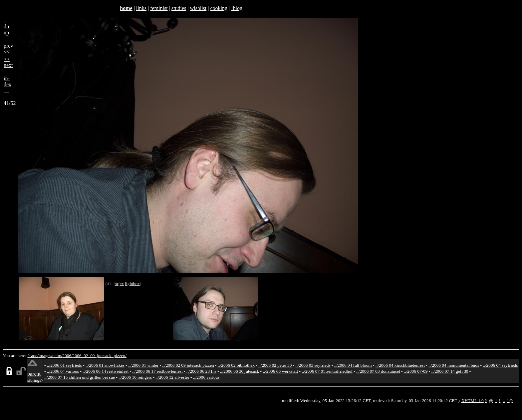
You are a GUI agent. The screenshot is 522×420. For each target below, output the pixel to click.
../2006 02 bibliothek (236, 365)
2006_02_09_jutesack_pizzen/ (100, 356)
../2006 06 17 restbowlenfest (157, 371)
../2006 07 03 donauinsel (378, 371)
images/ (45, 356)
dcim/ (57, 356)
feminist (159, 8)
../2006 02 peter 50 (275, 365)
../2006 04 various (63, 371)
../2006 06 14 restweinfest (106, 371)
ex (122, 284)
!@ (510, 401)
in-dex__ (7, 84)
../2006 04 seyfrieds (500, 365)
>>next (8, 62)
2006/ (67, 356)
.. (504, 401)
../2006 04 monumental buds (454, 365)
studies (179, 8)
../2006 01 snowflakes (105, 365)
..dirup (7, 26)
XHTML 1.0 (473, 401)
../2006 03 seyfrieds (313, 365)
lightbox (132, 284)
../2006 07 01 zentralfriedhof (327, 371)
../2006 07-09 (416, 371)
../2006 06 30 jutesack (240, 371)
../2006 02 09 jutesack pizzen (188, 365)
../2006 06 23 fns (201, 371)
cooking (219, 8)
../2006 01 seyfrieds (64, 365)
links (141, 8)
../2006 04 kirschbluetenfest (400, 365)
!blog (237, 8)
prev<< (8, 49)
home (126, 8)
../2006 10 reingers (135, 377)
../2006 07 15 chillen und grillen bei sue (80, 377)
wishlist (198, 8)
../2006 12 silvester (172, 377)
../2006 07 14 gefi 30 (450, 371)
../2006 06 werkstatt (280, 371)
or (117, 284)
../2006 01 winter (143, 365)
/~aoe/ (33, 356)
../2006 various (206, 377)
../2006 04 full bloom (353, 365)
